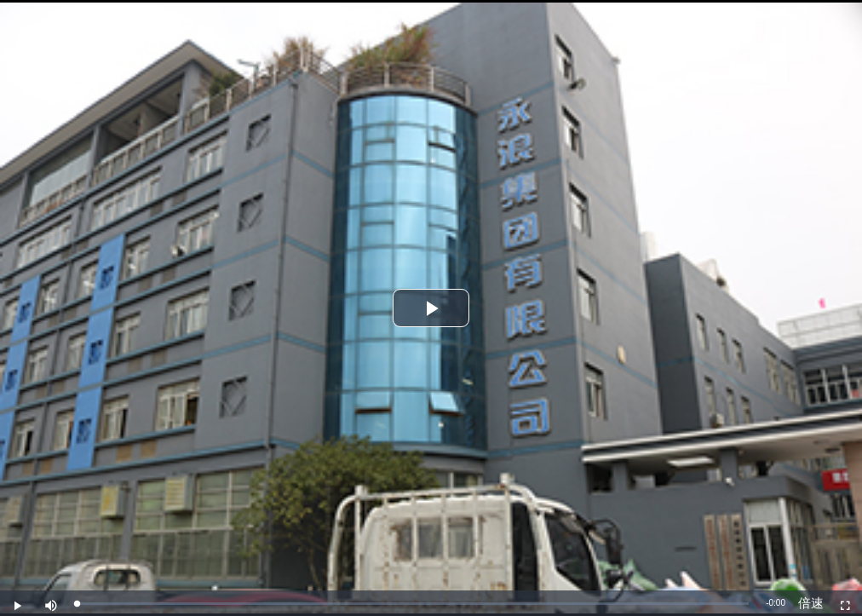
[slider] (413, 604)
